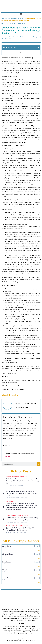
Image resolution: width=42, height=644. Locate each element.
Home (3, 18)
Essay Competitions (11, 516)
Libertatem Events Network (13, 485)
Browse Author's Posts (22, 407)
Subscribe (7, 456)
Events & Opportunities (11, 18)
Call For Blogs (21, 18)
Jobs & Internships (22, 477)
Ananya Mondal (7, 578)
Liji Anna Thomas (8, 554)
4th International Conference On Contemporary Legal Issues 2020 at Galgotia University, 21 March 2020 (22, 493)
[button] (21, 14)
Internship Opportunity (12, 477)
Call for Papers (10, 501)
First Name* (7, 446)
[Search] (39, 464)
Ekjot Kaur (6, 570)
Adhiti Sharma (7, 546)
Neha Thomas (7, 562)
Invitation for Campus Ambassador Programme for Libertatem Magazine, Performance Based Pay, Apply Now (23, 481)
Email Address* (7, 439)
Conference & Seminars (12, 489)
